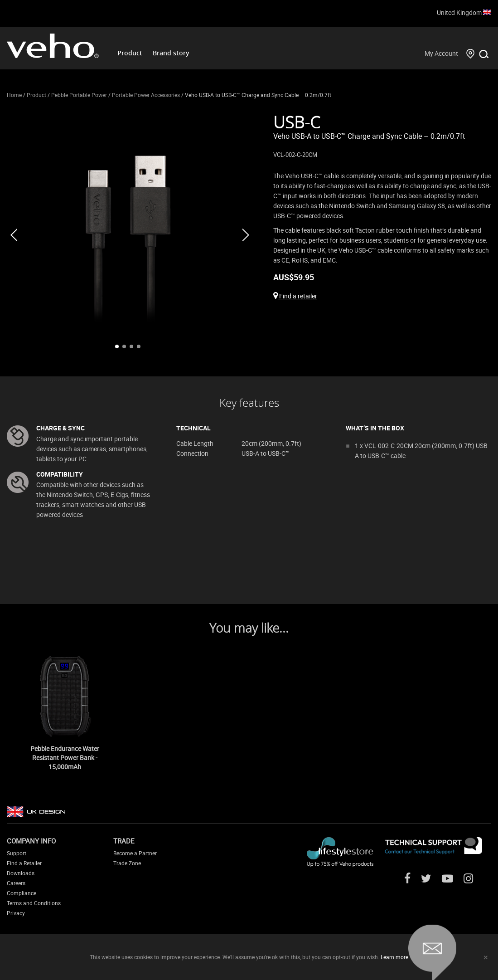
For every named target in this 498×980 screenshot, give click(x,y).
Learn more (394, 957)
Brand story (171, 53)
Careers (16, 883)
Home (14, 95)
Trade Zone (127, 863)
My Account (441, 53)
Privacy (16, 913)
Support (17, 853)
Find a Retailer (24, 863)
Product (130, 53)
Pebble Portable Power (79, 95)
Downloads (21, 873)
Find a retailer (295, 296)
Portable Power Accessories (146, 95)
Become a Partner (135, 853)
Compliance (22, 893)
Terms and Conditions (34, 903)
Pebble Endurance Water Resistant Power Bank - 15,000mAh (65, 758)
